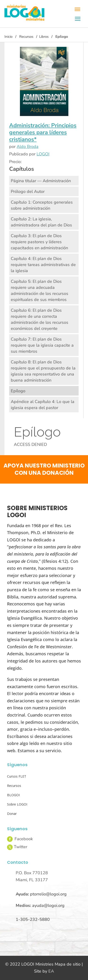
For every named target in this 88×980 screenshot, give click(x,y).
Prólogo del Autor (28, 191)
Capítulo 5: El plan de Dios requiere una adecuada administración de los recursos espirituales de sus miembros (40, 290)
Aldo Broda (28, 147)
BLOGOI (13, 795)
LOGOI (43, 154)
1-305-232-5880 (33, 919)
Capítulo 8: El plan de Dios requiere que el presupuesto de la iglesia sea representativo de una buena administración (43, 371)
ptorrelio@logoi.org (48, 894)
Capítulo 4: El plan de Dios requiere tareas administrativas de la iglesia (43, 265)
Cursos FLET (17, 776)
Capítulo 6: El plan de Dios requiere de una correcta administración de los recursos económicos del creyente (40, 319)
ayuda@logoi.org (48, 905)
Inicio (8, 37)
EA (51, 971)
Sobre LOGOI (17, 804)
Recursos (26, 37)
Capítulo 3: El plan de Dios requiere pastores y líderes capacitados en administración (39, 242)
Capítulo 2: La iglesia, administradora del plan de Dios (41, 222)
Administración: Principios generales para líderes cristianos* (43, 132)
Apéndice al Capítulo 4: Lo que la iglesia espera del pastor (43, 405)
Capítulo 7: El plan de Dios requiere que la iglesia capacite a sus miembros (42, 345)
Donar (12, 814)
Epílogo (18, 391)
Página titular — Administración (41, 181)
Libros (44, 37)
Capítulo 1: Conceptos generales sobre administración (42, 205)
